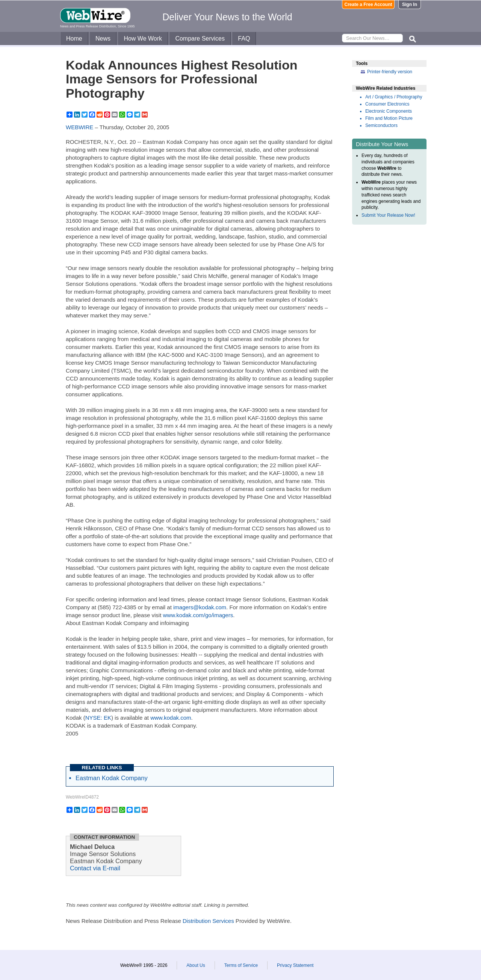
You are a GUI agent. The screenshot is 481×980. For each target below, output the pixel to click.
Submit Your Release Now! (388, 215)
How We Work (143, 39)
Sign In (410, 5)
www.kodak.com (171, 718)
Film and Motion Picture (389, 118)
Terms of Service (241, 965)
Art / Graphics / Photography (394, 97)
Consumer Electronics (387, 104)
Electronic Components (389, 111)
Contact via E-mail (95, 868)
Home (74, 39)
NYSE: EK (98, 718)
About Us (196, 965)
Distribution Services (208, 921)
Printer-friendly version (390, 72)
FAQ (244, 39)
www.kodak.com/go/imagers (198, 615)
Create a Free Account (368, 5)
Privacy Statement (295, 965)
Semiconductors (381, 125)
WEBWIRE (79, 127)
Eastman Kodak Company (112, 778)
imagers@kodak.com (200, 607)
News (103, 39)
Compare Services (200, 39)
